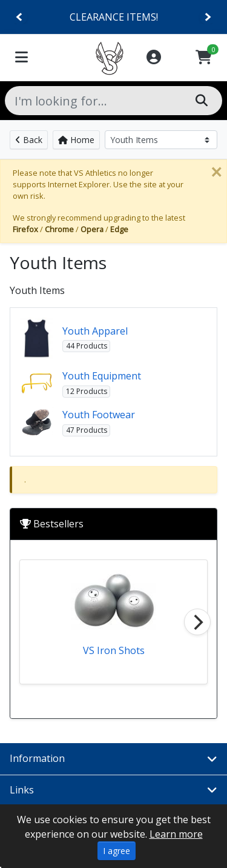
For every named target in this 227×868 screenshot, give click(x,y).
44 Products (87, 346)
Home (76, 140)
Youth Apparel (95, 331)
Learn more (176, 834)
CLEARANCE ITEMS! (114, 17)
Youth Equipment (102, 376)
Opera (92, 229)
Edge (119, 229)
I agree (117, 851)
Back (29, 140)
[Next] (207, 17)
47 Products (87, 430)
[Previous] (20, 17)
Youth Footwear (99, 415)
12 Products (87, 391)
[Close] (216, 172)
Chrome (59, 229)
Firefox (25, 229)
